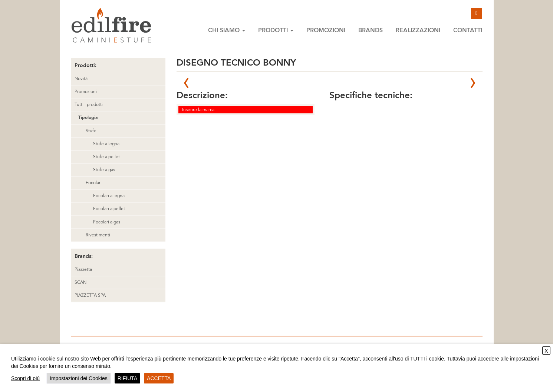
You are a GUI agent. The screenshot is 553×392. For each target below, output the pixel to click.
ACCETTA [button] (159, 378)
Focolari (94, 183)
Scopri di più (25, 378)
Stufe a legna (106, 144)
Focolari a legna (109, 196)
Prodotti (276, 30)
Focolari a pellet (109, 209)
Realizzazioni (418, 30)
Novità (81, 79)
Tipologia (88, 117)
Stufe (91, 131)
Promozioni (326, 30)
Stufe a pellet (106, 157)
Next (473, 83)
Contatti (468, 30)
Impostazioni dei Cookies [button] (79, 378)
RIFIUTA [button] (127, 378)
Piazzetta (83, 269)
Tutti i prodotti (89, 104)
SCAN (80, 282)
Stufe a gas (104, 170)
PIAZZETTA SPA (90, 295)
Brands (371, 30)
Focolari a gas (107, 222)
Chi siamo (227, 30)
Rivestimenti (98, 235)
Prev (186, 83)
